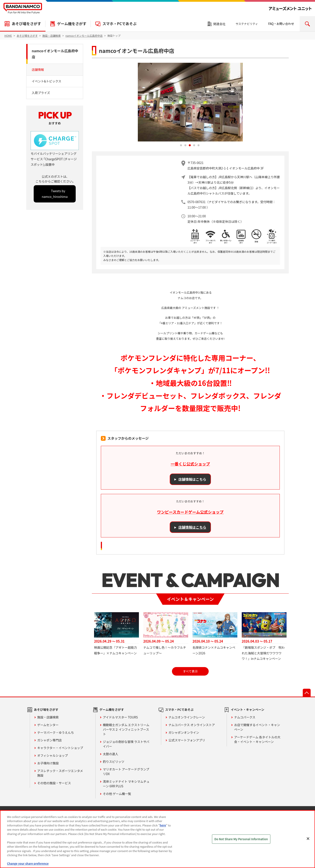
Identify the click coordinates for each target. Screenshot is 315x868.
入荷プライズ (41, 93)
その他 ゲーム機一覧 (117, 794)
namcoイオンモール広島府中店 (55, 54)
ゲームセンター (48, 725)
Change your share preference (28, 864)
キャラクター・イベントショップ (60, 748)
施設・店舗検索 (48, 717)
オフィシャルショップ (52, 755)
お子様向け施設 (48, 763)
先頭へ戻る (307, 693)
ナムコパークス (245, 717)
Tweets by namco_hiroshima (55, 194)
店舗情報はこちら (192, 479)
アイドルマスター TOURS (120, 717)
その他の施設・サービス (54, 783)
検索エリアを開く (307, 24)
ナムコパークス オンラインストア (192, 725)
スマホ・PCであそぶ (119, 24)
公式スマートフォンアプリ (187, 740)
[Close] (308, 838)
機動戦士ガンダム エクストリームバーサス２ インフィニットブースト (126, 729)
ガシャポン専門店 (49, 740)
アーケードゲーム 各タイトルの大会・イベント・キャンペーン (257, 739)
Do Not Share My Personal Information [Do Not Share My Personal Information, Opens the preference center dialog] (241, 839)
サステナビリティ (247, 24)
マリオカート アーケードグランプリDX (126, 771)
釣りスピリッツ (114, 762)
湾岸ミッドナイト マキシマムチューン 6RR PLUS (126, 784)
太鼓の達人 (110, 754)
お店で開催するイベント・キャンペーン (257, 727)
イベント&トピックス (46, 81)
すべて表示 (190, 671)
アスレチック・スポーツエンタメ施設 (60, 773)
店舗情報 (38, 70)
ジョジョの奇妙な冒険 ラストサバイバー (126, 744)
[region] (157, 839)
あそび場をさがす (26, 24)
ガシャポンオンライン (184, 732)
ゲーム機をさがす (72, 24)
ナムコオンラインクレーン (187, 717)
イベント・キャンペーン (248, 709)
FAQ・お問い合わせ (281, 24)
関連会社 (219, 24)
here (163, 825)
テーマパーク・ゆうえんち (56, 732)
